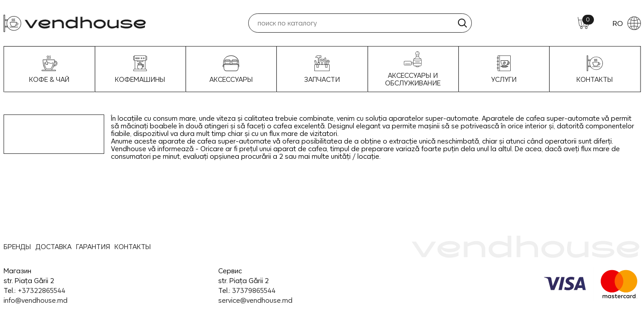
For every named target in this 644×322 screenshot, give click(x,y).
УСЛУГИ (504, 69)
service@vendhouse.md (255, 300)
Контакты (595, 69)
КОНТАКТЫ (133, 247)
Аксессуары (231, 69)
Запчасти (322, 69)
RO (627, 23)
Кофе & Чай (49, 69)
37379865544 (254, 290)
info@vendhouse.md (36, 300)
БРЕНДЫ (17, 247)
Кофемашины (140, 69)
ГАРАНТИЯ (93, 247)
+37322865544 (41, 290)
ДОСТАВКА (53, 247)
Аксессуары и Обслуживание (413, 69)
